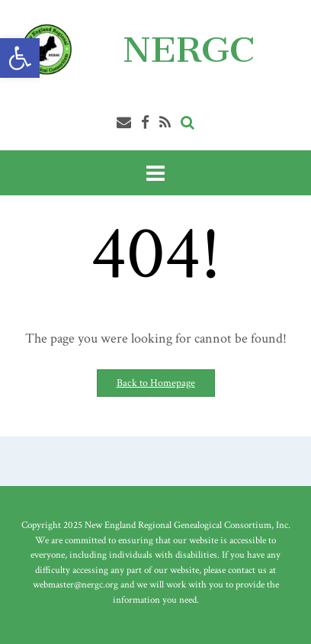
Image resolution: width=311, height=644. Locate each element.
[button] (20, 58)
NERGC (189, 50)
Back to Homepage (156, 383)
